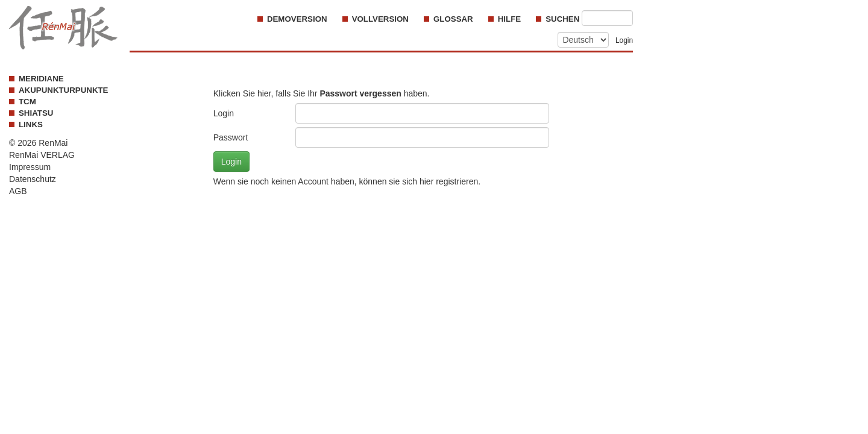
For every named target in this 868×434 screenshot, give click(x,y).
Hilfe (509, 19)
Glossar (453, 19)
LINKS (31, 124)
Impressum (30, 167)
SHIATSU (36, 113)
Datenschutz (33, 179)
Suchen (564, 19)
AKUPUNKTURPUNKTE (63, 90)
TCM (27, 102)
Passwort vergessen (360, 93)
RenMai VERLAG (42, 155)
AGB (18, 191)
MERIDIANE (41, 79)
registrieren (457, 181)
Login (624, 40)
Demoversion (297, 19)
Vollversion (380, 19)
